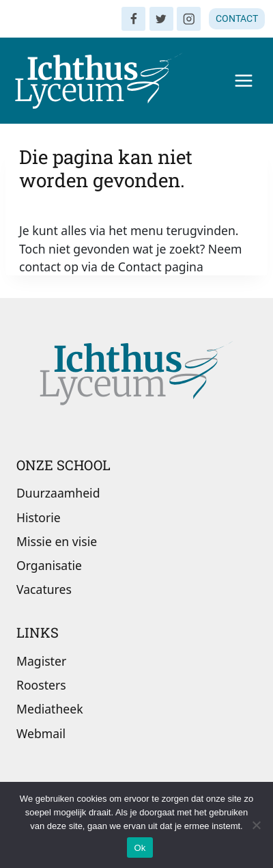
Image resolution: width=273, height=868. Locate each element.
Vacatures (44, 589)
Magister (41, 661)
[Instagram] (189, 19)
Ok (140, 848)
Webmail (41, 733)
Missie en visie (57, 541)
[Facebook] (133, 19)
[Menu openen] (243, 80)
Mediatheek (50, 709)
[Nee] (256, 825)
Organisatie (49, 565)
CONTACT (237, 18)
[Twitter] (161, 19)
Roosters (41, 685)
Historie (39, 517)
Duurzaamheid (58, 493)
